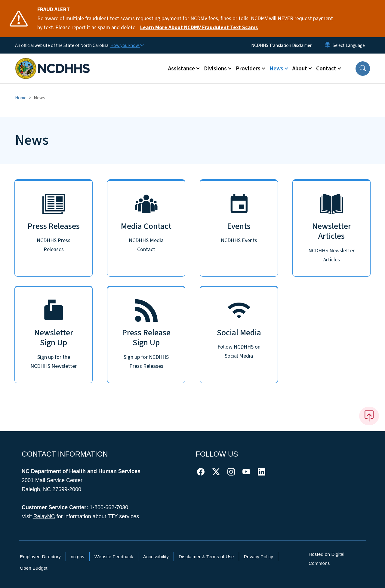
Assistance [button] (182, 69)
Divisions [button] (215, 69)
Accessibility (156, 557)
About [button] (300, 69)
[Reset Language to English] (328, 45)
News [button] (276, 69)
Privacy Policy (259, 557)
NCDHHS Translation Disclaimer (281, 45)
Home (21, 98)
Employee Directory (40, 557)
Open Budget (34, 568)
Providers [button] (248, 69)
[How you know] (127, 45)
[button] (363, 69)
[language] (349, 45)
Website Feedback (114, 557)
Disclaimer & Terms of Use (206, 557)
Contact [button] (326, 69)
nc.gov (78, 557)
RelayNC (44, 516)
